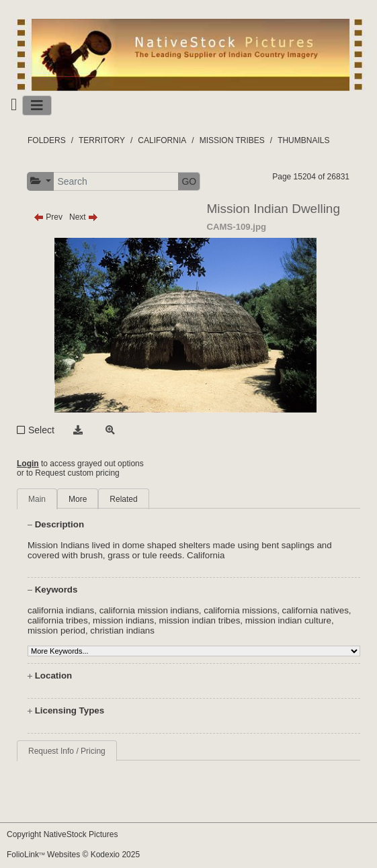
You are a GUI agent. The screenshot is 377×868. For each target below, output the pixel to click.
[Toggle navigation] (37, 105)
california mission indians (149, 610)
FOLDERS (47, 140)
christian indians (122, 631)
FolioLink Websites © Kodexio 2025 (73, 855)
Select (41, 430)
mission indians (123, 620)
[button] (41, 181)
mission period (56, 631)
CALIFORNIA (162, 140)
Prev (48, 217)
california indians (61, 610)
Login (28, 464)
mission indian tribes (200, 620)
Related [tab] (123, 499)
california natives (316, 610)
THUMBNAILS (303, 140)
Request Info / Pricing (67, 751)
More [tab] (78, 499)
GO (189, 181)
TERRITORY (102, 140)
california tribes (58, 620)
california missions (240, 610)
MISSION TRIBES (232, 140)
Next (84, 217)
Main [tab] (37, 499)
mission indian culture (288, 620)
